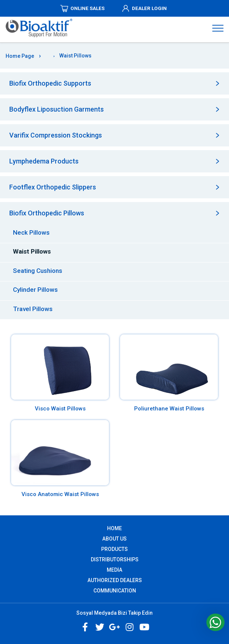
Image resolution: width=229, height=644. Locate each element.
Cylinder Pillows (35, 290)
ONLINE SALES (82, 8)
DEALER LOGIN (144, 8)
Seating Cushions (38, 271)
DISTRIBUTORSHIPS (115, 559)
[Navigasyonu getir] (218, 28)
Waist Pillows (32, 251)
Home (114, 528)
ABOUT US (114, 539)
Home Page (20, 56)
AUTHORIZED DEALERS (115, 580)
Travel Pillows (33, 309)
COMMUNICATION (115, 591)
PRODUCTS (114, 549)
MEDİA (114, 570)
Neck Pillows (31, 232)
